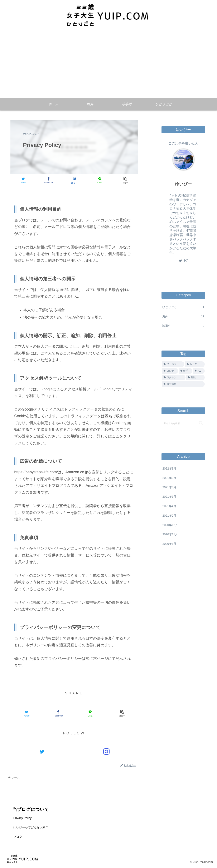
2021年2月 (169, 516)
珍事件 (183, 326)
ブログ (18, 837)
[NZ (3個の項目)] (199, 371)
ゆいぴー (183, 184)
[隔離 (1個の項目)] (196, 378)
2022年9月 (169, 468)
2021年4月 (169, 506)
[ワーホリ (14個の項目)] (173, 364)
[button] (201, 423)
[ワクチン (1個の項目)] (174, 378)
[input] (183, 423)
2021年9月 (169, 478)
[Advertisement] (108, 67)
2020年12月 (170, 525)
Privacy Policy (22, 818)
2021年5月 (169, 497)
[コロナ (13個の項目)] (170, 371)
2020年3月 (169, 544)
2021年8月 (169, 487)
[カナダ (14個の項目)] (195, 364)
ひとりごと (183, 307)
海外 (183, 316)
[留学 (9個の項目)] (185, 371)
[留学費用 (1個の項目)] (183, 384)
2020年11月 (170, 534)
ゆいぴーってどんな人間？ (31, 827)
